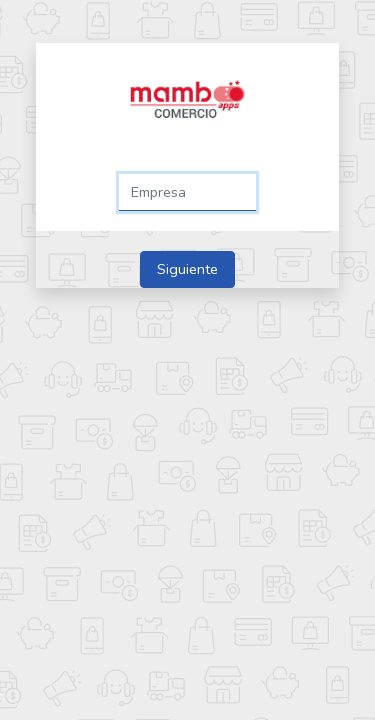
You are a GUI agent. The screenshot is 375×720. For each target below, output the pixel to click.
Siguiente (187, 269)
